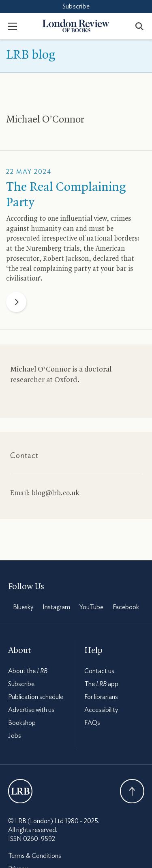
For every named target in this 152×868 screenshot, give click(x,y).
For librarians (101, 697)
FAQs (92, 723)
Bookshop (22, 723)
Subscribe (76, 6)
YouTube (91, 607)
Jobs (15, 736)
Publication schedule (36, 697)
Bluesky (23, 607)
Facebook (126, 607)
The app (101, 684)
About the (28, 671)
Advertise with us (31, 710)
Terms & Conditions (35, 856)
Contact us (99, 671)
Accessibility (101, 710)
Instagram (56, 607)
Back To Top (132, 791)
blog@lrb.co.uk (55, 493)
